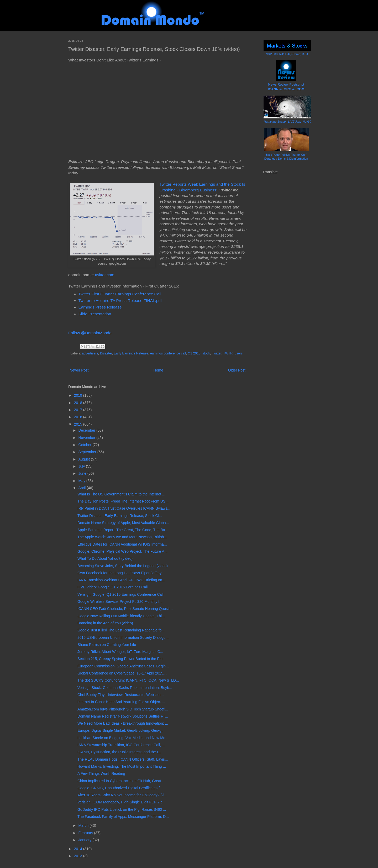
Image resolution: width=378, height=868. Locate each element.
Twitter (217, 353)
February (86, 833)
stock (206, 353)
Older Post (237, 370)
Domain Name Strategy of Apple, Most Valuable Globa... (123, 523)
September (88, 452)
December (87, 430)
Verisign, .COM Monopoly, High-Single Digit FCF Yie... (122, 802)
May (82, 481)
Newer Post (79, 370)
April (82, 488)
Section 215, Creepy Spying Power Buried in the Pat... (122, 659)
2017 (79, 410)
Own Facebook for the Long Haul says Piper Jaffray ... (122, 573)
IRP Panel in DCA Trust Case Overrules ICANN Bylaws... (124, 508)
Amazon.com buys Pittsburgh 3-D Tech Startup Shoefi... (123, 709)
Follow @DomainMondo (90, 333)
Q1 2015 (194, 353)
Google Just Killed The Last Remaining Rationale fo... (121, 630)
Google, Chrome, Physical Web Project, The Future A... (122, 551)
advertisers (90, 353)
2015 (79, 424)
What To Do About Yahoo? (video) (105, 558)
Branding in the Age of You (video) (105, 623)
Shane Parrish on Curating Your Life (107, 645)
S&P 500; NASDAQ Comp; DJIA (287, 54)
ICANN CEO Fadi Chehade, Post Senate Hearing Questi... (125, 609)
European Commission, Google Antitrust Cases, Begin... (123, 666)
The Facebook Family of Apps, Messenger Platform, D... (123, 817)
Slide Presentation (95, 314)
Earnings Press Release (100, 307)
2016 (79, 417)
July (82, 466)
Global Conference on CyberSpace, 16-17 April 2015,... (122, 673)
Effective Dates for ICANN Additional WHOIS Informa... (122, 544)
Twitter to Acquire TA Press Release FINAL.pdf (120, 300)
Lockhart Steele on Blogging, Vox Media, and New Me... (123, 738)
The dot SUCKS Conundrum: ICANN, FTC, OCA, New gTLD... (128, 680)
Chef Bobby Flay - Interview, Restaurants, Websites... (121, 695)
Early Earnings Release (131, 353)
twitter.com (105, 275)
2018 (79, 403)
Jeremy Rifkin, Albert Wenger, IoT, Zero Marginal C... (120, 652)
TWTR (228, 353)
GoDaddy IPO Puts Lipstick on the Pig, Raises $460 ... (122, 809)
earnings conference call (168, 353)
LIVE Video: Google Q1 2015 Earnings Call (112, 587)
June (83, 473)
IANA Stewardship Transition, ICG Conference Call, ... (121, 745)
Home (158, 370)
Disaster (106, 353)
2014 (79, 849)
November (87, 438)
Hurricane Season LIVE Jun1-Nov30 (287, 122)
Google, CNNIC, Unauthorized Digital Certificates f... (120, 788)
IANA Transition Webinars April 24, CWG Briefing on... (121, 580)
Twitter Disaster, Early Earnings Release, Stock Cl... (120, 516)
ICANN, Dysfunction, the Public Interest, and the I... (119, 752)
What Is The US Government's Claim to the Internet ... (121, 494)
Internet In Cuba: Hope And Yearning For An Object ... (121, 702)
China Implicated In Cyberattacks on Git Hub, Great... (121, 781)
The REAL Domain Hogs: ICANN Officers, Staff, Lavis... (123, 759)
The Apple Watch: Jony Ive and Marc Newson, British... (122, 537)
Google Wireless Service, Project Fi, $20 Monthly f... (120, 602)
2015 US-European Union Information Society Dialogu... (123, 637)
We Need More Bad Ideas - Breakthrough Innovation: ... (123, 723)
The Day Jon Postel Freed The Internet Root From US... (123, 501)
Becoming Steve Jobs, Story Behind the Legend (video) (123, 566)
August (84, 459)
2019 (79, 395)
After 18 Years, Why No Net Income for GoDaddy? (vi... (122, 795)
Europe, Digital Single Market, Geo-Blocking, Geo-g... (121, 730)
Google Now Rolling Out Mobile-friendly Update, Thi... (121, 616)
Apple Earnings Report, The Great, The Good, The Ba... (123, 530)
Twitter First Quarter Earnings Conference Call (120, 294)
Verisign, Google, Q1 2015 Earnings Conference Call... (122, 594)
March (84, 825)
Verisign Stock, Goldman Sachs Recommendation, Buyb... (125, 688)
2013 (79, 856)
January (85, 840)
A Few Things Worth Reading (101, 773)
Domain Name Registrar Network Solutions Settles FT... (123, 716)
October (85, 445)
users (238, 353)
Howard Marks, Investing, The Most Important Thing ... (122, 766)
